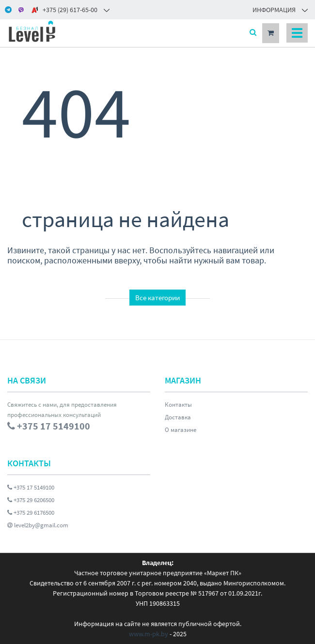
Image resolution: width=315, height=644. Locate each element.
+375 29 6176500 (31, 513)
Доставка (178, 417)
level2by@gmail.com (38, 525)
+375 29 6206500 (31, 500)
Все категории (157, 298)
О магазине (181, 430)
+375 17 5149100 (31, 487)
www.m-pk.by (149, 634)
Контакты (178, 405)
